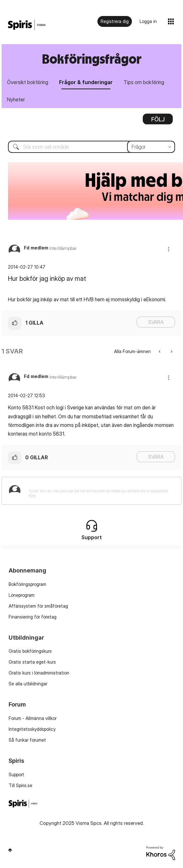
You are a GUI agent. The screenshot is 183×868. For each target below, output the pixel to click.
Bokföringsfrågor (92, 59)
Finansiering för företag (33, 617)
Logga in (148, 21)
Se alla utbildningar (28, 684)
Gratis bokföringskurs (30, 651)
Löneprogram (22, 595)
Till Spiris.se (20, 785)
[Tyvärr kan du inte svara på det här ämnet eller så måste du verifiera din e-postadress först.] (100, 491)
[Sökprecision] (151, 147)
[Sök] (91, 147)
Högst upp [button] (10, 850)
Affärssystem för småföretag (38, 606)
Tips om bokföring (144, 82)
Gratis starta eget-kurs (32, 662)
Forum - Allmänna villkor (33, 718)
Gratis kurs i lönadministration (39, 673)
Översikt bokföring (28, 82)
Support (16, 774)
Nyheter (16, 99)
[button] (169, 249)
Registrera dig (115, 21)
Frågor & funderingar (86, 82)
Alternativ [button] (158, 121)
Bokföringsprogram (27, 584)
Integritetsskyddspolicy (32, 729)
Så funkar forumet (27, 740)
